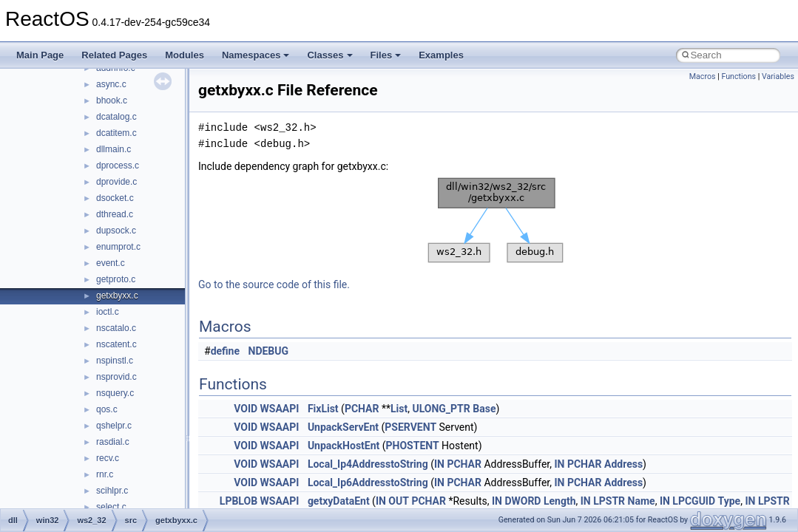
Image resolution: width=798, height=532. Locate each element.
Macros (703, 76)
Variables (778, 76)
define (225, 351)
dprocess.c (118, 166)
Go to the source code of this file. (274, 284)
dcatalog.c (116, 117)
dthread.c (115, 214)
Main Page (40, 55)
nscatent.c (116, 344)
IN (439, 464)
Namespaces (256, 55)
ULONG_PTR (441, 409)
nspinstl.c (115, 361)
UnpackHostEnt (344, 446)
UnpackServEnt (343, 427)
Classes (329, 55)
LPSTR (609, 501)
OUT (399, 501)
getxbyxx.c (117, 296)
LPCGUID (694, 501)
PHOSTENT (413, 446)
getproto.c (116, 279)
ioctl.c (108, 312)
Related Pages (114, 55)
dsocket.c (115, 198)
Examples (441, 55)
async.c (111, 84)
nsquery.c (115, 393)
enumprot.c (118, 247)
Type (730, 501)
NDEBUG (269, 351)
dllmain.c (114, 149)
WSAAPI (280, 409)
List (399, 409)
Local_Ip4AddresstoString (368, 464)
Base (484, 409)
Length (560, 501)
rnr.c (105, 474)
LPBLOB (239, 501)
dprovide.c (116, 182)
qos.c (107, 409)
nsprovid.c (116, 377)
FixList (323, 409)
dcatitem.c (116, 133)
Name (642, 501)
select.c (111, 507)
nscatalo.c (116, 328)
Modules (185, 55)
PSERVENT (410, 427)
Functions (738, 76)
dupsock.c (116, 231)
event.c (111, 263)
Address (623, 464)
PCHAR (362, 409)
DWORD (523, 501)
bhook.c (112, 100)
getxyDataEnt (339, 501)
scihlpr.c (112, 491)
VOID (246, 409)
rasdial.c (113, 442)
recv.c (108, 458)
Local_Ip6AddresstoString (368, 482)
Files (386, 55)
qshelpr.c (114, 426)
